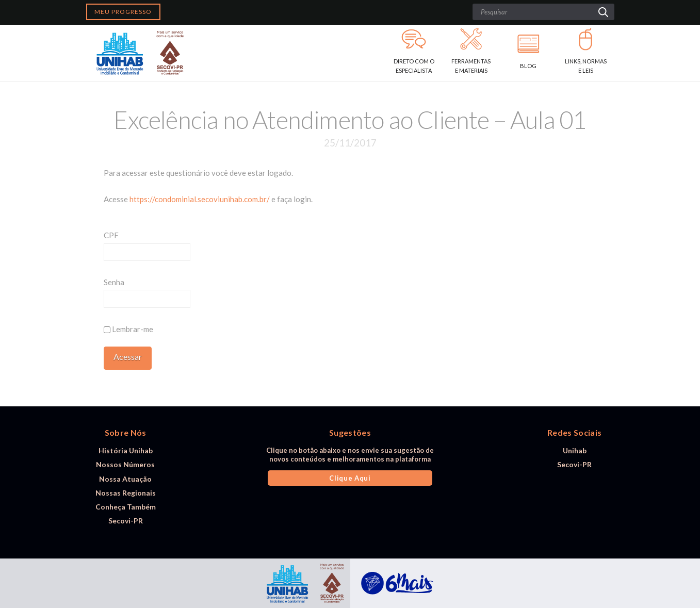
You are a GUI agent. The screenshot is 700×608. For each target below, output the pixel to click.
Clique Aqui (350, 478)
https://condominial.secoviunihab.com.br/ (200, 199)
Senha (114, 282)
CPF (111, 235)
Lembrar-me (128, 329)
